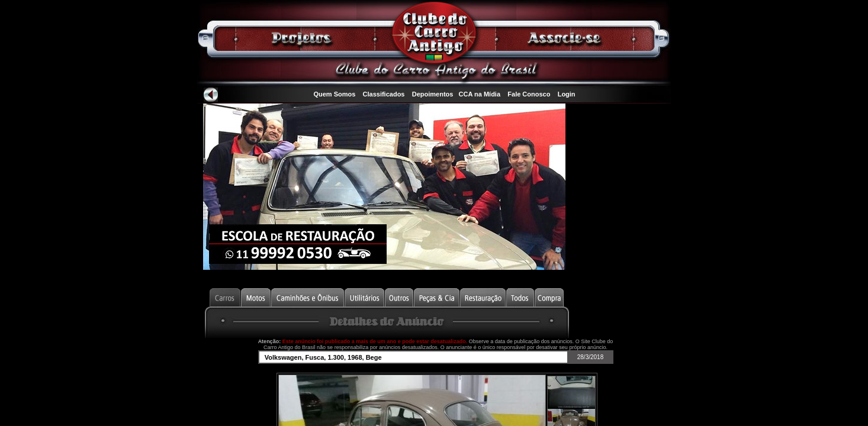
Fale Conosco (529, 94)
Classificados (384, 94)
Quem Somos (334, 94)
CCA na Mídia (480, 94)
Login (567, 94)
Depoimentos (433, 94)
